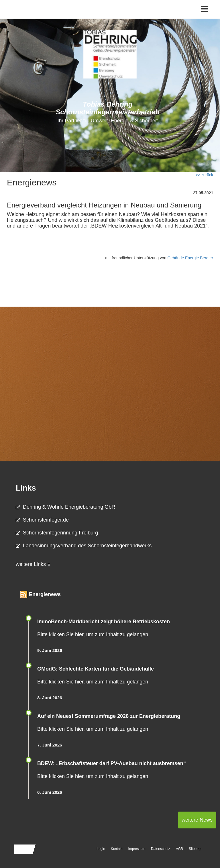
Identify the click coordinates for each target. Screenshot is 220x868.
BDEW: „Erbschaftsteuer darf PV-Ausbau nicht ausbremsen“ (112, 763)
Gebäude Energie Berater (190, 258)
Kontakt (117, 849)
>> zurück (204, 175)
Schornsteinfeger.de (42, 520)
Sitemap (195, 849)
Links (26, 488)
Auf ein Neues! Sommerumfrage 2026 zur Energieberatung (109, 716)
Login (101, 849)
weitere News (197, 820)
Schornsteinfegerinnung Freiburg (57, 533)
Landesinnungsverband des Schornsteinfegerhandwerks (84, 546)
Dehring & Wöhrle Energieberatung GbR (65, 507)
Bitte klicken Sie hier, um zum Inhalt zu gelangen (93, 634)
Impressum (137, 849)
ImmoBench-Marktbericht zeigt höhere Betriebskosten (104, 622)
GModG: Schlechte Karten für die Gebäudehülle (96, 669)
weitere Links (33, 564)
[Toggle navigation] (205, 9)
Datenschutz (161, 849)
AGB (179, 849)
